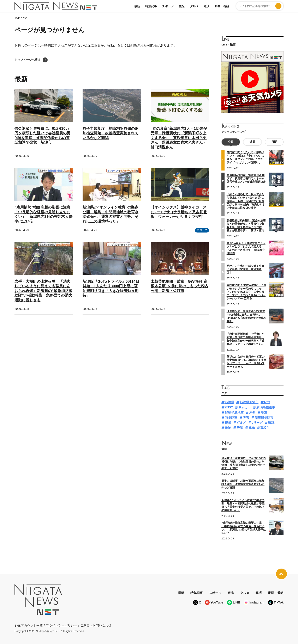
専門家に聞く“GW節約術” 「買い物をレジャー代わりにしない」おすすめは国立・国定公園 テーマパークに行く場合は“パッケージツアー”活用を (247, 292)
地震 (264, 412)
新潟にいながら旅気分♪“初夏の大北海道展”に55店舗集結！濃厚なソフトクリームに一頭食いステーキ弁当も (246, 362)
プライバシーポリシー (61, 625)
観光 (182, 6)
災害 (246, 417)
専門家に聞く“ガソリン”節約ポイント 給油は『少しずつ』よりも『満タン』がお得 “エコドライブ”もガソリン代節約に (246, 157)
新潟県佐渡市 (266, 407)
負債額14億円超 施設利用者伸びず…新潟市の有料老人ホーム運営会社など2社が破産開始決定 (246, 178)
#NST (229, 407)
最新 (137, 6)
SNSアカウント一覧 (29, 625)
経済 (207, 6)
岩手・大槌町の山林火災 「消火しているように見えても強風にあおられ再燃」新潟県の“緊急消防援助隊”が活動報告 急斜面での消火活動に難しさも (43, 291)
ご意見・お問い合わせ (96, 625)
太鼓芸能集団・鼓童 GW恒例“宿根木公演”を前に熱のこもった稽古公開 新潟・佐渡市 (180, 286)
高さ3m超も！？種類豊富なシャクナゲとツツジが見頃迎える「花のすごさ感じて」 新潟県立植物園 (246, 248)
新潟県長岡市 (264, 417)
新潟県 (230, 402)
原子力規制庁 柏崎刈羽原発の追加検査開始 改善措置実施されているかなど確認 (111, 133)
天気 (240, 428)
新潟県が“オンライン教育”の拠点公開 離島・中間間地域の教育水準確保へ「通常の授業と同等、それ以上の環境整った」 (243, 505)
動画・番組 (222, 6)
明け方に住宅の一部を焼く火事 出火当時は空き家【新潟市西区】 (247, 269)
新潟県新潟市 (249, 402)
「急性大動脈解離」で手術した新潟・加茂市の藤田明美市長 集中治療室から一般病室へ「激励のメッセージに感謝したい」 (245, 339)
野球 (271, 423)
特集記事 (151, 6)
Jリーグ (257, 423)
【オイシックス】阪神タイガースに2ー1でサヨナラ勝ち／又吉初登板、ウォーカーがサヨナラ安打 (179, 212)
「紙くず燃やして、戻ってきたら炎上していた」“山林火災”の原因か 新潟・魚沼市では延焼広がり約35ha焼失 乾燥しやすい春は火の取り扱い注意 (246, 201)
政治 (228, 428)
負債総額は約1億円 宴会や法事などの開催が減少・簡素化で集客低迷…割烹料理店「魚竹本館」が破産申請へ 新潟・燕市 (246, 225)
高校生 (265, 428)
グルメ (194, 6)
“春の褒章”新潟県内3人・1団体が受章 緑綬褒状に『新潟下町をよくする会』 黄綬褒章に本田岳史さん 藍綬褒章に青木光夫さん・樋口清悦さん (179, 138)
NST (267, 402)
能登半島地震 (234, 412)
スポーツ (168, 6)
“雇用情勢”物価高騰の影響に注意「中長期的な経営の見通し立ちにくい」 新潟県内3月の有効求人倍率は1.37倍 (244, 528)
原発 (252, 412)
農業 (228, 423)
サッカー (245, 407)
